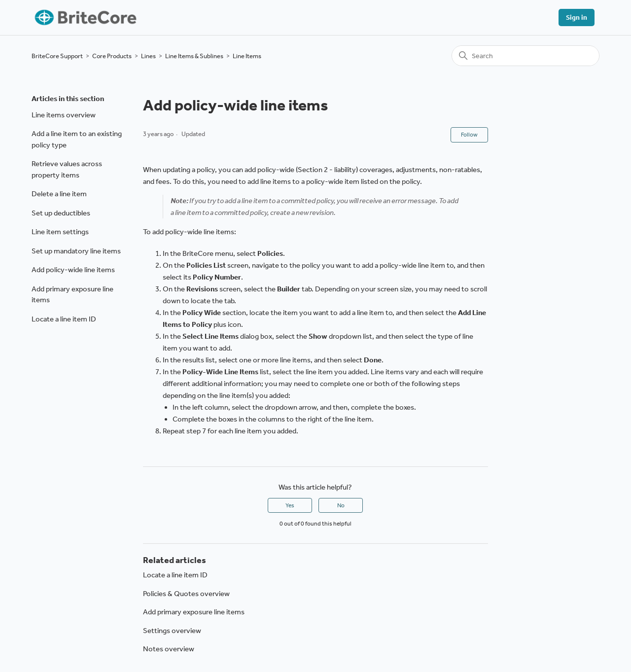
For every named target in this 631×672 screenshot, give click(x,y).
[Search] (526, 56)
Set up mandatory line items (76, 251)
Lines (148, 56)
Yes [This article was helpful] (290, 505)
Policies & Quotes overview (186, 594)
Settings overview (172, 631)
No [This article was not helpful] (341, 505)
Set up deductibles (61, 213)
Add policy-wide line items (73, 270)
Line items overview (64, 115)
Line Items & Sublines (194, 56)
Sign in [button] (577, 18)
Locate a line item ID (64, 319)
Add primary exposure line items (72, 295)
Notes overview (169, 649)
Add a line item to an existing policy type (77, 139)
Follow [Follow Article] (469, 135)
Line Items (247, 56)
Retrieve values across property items (67, 169)
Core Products (112, 56)
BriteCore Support (57, 56)
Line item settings (60, 232)
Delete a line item (59, 194)
